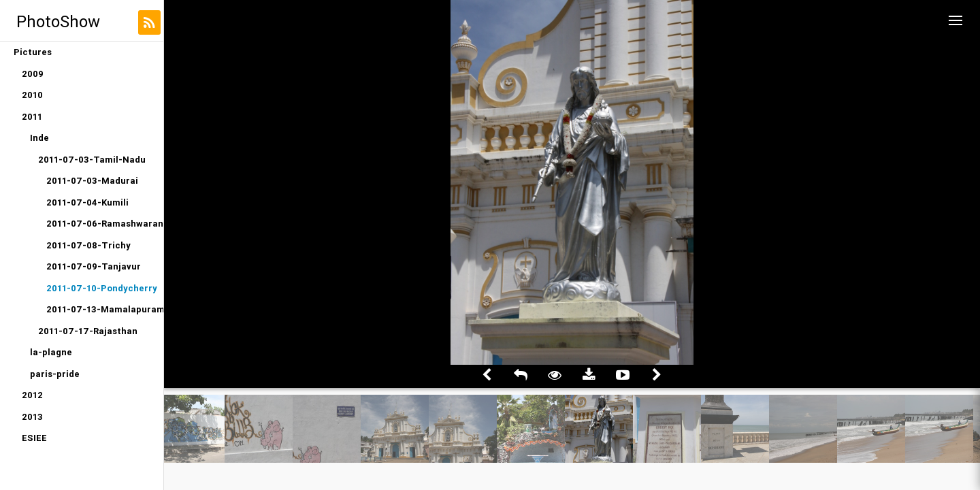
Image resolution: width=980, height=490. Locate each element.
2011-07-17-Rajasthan (88, 331)
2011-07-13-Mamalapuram (105, 309)
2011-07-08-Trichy (88, 245)
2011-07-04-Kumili (87, 202)
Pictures (33, 52)
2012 (32, 395)
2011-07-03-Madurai (92, 181)
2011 (32, 117)
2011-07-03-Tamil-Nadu (92, 160)
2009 (33, 74)
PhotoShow (58, 21)
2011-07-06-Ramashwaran (105, 224)
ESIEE (34, 438)
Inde (39, 138)
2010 (32, 95)
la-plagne (51, 352)
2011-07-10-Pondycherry (102, 288)
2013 (32, 417)
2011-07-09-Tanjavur (94, 266)
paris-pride (55, 374)
